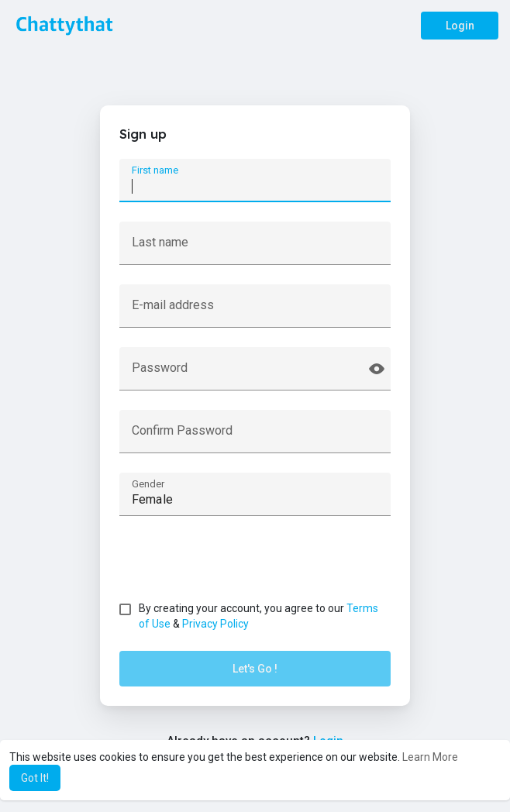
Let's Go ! (255, 669)
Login (460, 26)
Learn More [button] (430, 757)
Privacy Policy (215, 624)
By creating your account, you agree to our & (258, 616)
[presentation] (237, 566)
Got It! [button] (35, 778)
